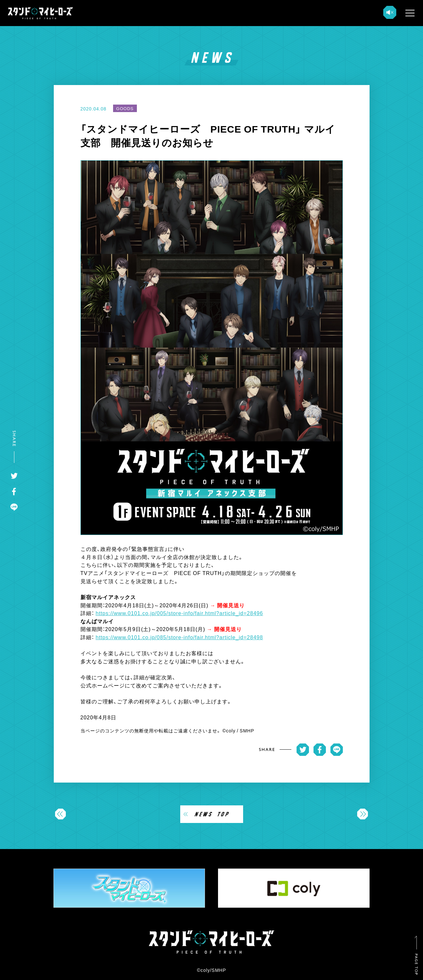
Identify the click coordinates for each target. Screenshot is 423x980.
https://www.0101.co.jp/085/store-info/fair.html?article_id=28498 (180, 637)
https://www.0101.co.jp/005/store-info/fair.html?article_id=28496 (180, 613)
